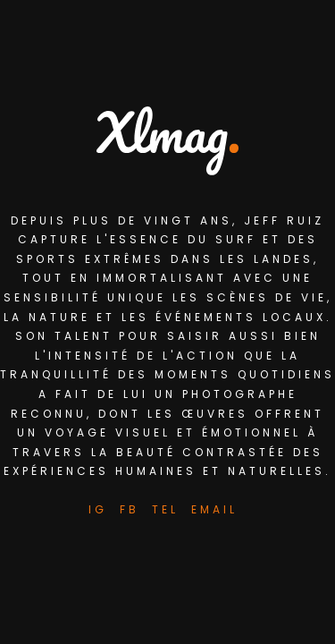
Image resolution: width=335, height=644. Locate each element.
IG (98, 509)
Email (214, 509)
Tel (165, 509)
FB (130, 509)
